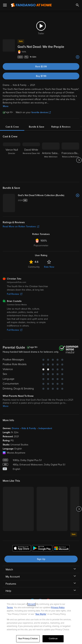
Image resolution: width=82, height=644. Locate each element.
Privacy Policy (58, 608)
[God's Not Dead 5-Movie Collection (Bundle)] (49, 195)
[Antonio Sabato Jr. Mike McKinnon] (51, 160)
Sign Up (41, 559)
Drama (15, 428)
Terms (10, 608)
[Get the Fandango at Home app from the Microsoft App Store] (61, 549)
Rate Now (49, 267)
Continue (53, 639)
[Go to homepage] (31, 5)
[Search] (77, 5)
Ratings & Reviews (61, 127)
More (6, 106)
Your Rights (41, 614)
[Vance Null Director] (12, 160)
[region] (41, 622)
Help (8, 591)
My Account (13, 577)
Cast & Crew (12, 127)
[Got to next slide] (79, 160)
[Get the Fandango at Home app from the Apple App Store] (22, 549)
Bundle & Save (37, 127)
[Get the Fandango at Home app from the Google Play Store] (42, 549)
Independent (45, 428)
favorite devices (41, 112)
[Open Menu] (5, 5)
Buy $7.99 (41, 76)
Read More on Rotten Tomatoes (21, 227)
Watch (9, 570)
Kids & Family (29, 428)
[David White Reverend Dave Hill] (31, 160)
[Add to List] (78, 57)
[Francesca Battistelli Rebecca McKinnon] (70, 160)
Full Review (15, 294)
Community (34, 267)
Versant (32, 604)
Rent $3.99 (41, 67)
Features (11, 584)
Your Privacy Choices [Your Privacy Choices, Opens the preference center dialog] (28, 639)
